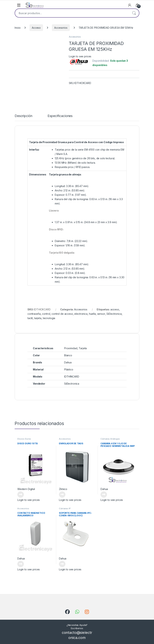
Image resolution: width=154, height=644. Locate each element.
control (46, 314)
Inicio (18, 28)
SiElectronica (114, 314)
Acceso (36, 28)
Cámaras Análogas (110, 439)
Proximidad (71, 348)
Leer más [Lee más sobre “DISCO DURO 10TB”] (21, 495)
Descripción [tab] (23, 116)
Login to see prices (80, 56)
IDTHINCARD (72, 377)
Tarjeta (83, 348)
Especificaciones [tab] (60, 116)
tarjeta (38, 318)
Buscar (134, 13)
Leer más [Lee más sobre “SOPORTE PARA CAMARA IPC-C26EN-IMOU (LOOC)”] (62, 564)
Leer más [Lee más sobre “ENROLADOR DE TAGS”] (62, 495)
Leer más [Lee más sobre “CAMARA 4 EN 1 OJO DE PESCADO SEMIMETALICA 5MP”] (104, 495)
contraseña (34, 314)
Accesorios (61, 28)
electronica (81, 314)
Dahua (104, 489)
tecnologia (49, 318)
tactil (30, 318)
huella (92, 314)
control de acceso (62, 314)
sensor (101, 314)
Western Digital (26, 489)
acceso (115, 309)
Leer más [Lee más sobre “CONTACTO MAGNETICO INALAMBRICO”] (21, 564)
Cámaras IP (65, 508)
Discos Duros (24, 439)
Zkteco (63, 489)
